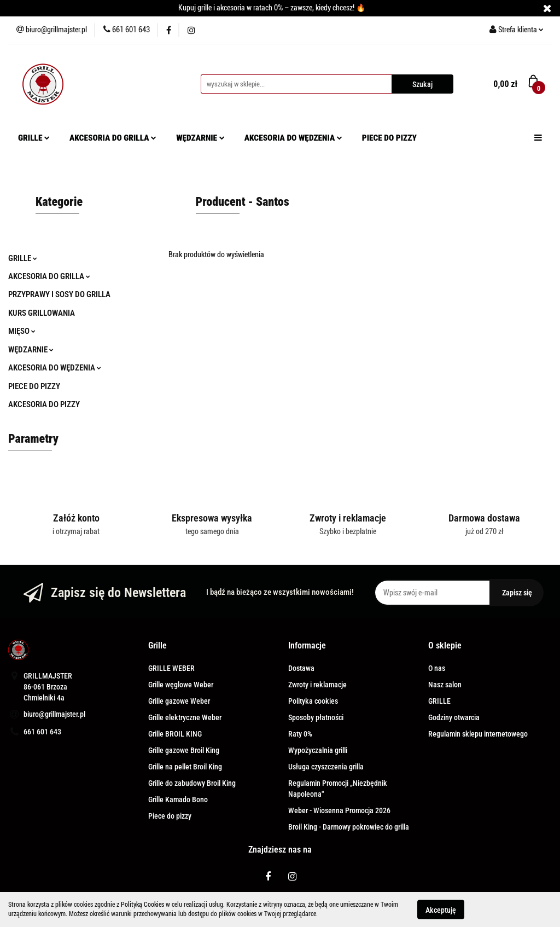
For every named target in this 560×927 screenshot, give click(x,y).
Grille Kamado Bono (178, 799)
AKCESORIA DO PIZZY (44, 404)
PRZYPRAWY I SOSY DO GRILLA (59, 294)
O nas (437, 668)
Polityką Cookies (142, 905)
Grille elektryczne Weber (185, 717)
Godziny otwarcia (454, 717)
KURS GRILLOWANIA (42, 313)
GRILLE (34, 138)
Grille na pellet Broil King (185, 767)
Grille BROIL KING (175, 734)
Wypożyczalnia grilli (318, 750)
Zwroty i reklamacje (317, 685)
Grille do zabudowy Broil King (192, 783)
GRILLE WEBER (171, 668)
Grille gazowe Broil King (184, 750)
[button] (157, 646)
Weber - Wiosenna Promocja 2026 (339, 810)
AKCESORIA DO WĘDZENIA (293, 138)
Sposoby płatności (316, 717)
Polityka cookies (313, 701)
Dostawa (301, 668)
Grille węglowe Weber (181, 685)
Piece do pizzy (170, 816)
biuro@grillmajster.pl (54, 714)
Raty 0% (300, 734)
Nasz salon (445, 685)
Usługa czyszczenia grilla (326, 767)
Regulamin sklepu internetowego (478, 734)
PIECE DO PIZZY (389, 138)
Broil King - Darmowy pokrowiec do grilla (349, 827)
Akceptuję (441, 909)
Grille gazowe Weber (179, 701)
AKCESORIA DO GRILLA (113, 138)
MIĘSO (22, 331)
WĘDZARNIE (200, 138)
